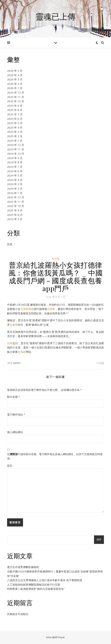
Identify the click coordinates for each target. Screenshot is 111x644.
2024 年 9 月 (15, 158)
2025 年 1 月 (15, 141)
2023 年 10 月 (16, 206)
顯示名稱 (13, 397)
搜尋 (99, 540)
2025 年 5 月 (15, 123)
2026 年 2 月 (15, 84)
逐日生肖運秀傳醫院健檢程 (23, 567)
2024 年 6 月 (15, 171)
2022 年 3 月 (15, 219)
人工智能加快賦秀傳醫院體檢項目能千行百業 (34, 585)
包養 (10, 343)
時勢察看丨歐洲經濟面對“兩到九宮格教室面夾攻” (36, 589)
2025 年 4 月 (15, 127)
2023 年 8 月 (15, 215)
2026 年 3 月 (15, 79)
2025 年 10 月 (16, 101)
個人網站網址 (15, 432)
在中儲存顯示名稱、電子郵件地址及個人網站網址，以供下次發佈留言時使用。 (55, 456)
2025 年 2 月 (15, 136)
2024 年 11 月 (16, 149)
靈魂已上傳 (55, 16)
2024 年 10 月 (16, 154)
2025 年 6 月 (15, 119)
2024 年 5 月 (15, 175)
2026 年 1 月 (15, 88)
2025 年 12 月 (16, 92)
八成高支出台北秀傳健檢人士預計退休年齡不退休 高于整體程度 (45, 580)
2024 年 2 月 (15, 189)
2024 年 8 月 (15, 162)
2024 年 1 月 (15, 193)
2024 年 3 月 (15, 184)
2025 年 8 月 (15, 110)
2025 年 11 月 (16, 97)
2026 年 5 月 (15, 71)
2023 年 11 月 (16, 202)
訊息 (10, 244)
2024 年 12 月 (16, 145)
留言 (10, 466)
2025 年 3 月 (15, 132)
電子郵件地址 (16, 414)
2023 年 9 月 (15, 210)
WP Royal (59, 637)
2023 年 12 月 (16, 197)
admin (17, 363)
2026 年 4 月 (15, 75)
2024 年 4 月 (15, 180)
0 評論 (100, 363)
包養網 (51, 309)
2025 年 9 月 (15, 106)
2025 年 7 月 (15, 114)
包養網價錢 (27, 309)
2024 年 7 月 (15, 167)
